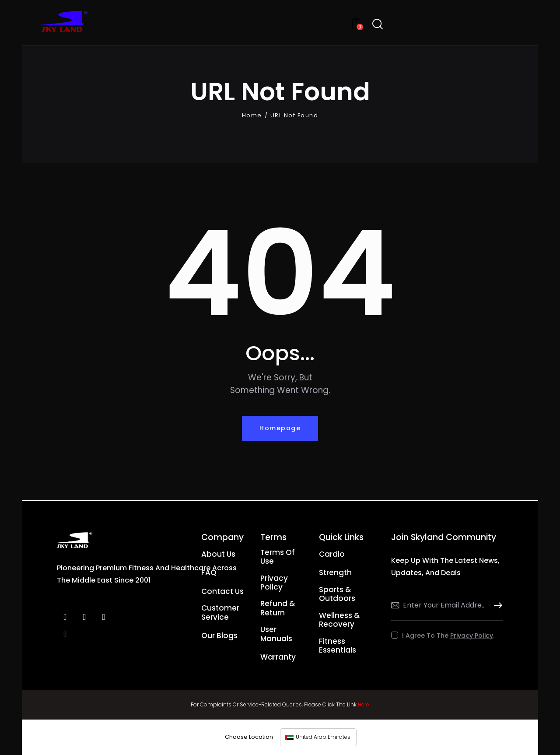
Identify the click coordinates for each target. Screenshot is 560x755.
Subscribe (497, 606)
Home (252, 116)
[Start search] (378, 24)
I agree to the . (448, 636)
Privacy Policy (472, 636)
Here (364, 704)
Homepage (280, 428)
